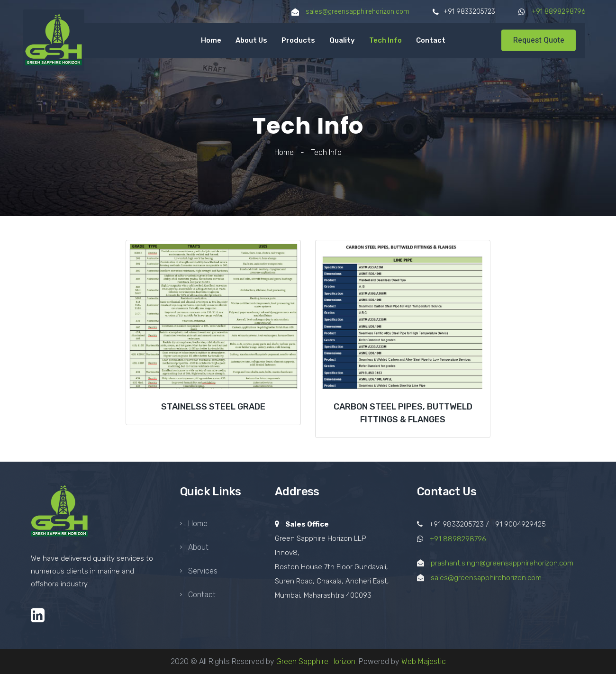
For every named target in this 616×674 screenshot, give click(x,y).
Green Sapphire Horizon (316, 661)
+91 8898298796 (558, 12)
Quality (342, 40)
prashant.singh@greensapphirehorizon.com (502, 563)
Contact (431, 40)
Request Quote (539, 40)
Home (211, 40)
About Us (251, 40)
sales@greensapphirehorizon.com (357, 12)
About (194, 547)
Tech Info (385, 40)
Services (199, 571)
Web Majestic (424, 661)
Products (298, 40)
